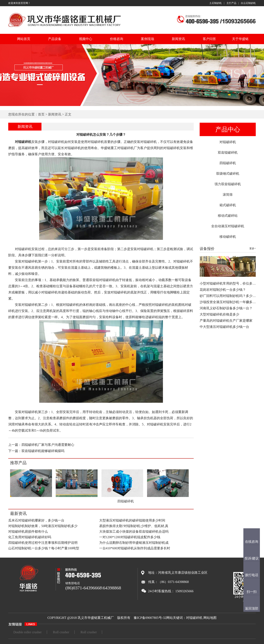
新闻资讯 (178, 39)
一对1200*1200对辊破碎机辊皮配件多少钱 (130, 537)
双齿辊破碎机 (228, 152)
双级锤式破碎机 (228, 174)
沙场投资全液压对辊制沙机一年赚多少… (229, 302)
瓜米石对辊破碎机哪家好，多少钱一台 (36, 520)
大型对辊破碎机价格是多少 (219, 314)
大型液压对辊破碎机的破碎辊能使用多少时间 (132, 520)
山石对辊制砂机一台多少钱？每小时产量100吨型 (44, 548)
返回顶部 (252, 608)
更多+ (253, 248)
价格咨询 (117, 39)
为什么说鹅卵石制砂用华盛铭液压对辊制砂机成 (134, 543)
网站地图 (210, 618)
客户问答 (209, 39)
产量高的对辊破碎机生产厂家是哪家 (226, 321)
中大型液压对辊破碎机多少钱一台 (224, 327)
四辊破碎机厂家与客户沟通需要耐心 (48, 445)
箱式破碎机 (228, 205)
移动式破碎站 (228, 216)
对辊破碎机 (228, 142)
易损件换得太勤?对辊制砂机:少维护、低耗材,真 (134, 526)
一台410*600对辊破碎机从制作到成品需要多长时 (135, 548)
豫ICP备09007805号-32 (150, 618)
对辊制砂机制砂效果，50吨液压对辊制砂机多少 (43, 526)
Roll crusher (61, 632)
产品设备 (55, 39)
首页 (41, 114)
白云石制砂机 (248, 3)
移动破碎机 (228, 237)
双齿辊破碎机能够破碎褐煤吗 (43, 451)
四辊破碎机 (228, 163)
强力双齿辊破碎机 (228, 184)
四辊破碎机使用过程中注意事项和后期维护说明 (43, 543)
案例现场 (147, 39)
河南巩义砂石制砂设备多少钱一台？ (226, 308)
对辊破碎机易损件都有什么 (28, 532)
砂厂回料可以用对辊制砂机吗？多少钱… (229, 296)
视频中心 (86, 39)
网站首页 (24, 39)
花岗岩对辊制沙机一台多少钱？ (223, 290)
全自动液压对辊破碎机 (228, 226)
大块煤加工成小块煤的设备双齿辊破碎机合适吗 (134, 532)
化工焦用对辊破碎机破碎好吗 (30, 537)
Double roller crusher (28, 632)
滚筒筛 (228, 195)
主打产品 (231, 3)
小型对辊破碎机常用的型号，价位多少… (229, 283)
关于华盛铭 (240, 39)
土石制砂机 (216, 3)
